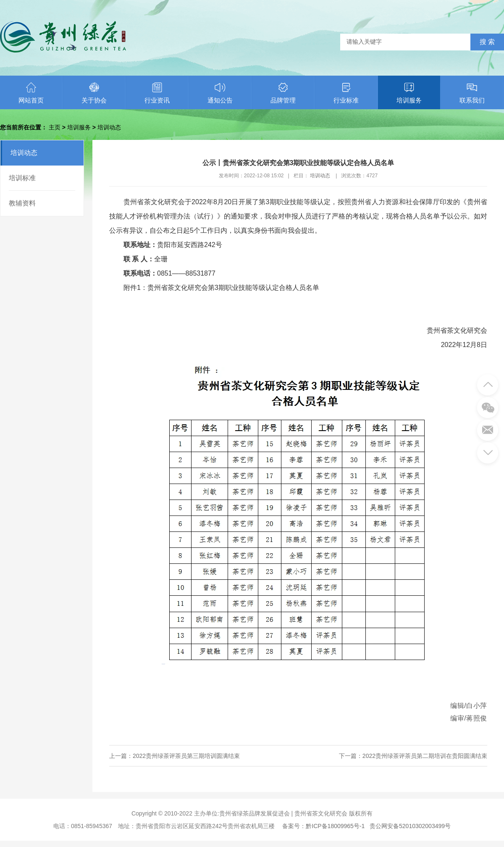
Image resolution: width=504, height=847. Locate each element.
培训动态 (109, 127)
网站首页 (31, 93)
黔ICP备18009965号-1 (335, 826)
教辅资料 (22, 203)
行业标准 (346, 93)
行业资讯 (157, 93)
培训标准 (22, 178)
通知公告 (220, 93)
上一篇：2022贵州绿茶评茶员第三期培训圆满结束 (175, 756)
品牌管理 (283, 93)
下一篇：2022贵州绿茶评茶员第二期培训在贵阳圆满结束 (413, 756)
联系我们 (472, 93)
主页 (55, 127)
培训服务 (409, 93)
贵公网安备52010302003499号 (410, 826)
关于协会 (94, 93)
